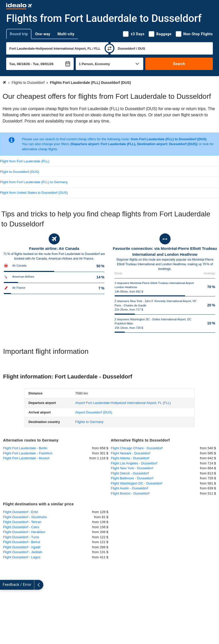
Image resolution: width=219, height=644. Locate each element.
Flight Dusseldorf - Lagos (22, 557)
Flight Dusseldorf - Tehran (22, 522)
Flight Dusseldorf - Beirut (22, 542)
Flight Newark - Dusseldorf (130, 453)
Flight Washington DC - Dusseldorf (137, 483)
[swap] (109, 48)
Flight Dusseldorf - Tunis (21, 537)
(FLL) (123, 403)
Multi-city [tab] (66, 34)
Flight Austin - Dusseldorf (129, 488)
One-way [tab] (43, 34)
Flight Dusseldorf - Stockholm (25, 517)
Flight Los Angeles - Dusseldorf (134, 463)
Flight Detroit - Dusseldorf (130, 473)
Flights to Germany (89, 422)
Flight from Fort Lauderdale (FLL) (25, 161)
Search (179, 64)
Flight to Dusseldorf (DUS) (20, 172)
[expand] (5, 585)
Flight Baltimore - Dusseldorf (132, 478)
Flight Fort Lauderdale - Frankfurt (28, 453)
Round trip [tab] (19, 34)
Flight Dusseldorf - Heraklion (24, 532)
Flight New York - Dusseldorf (132, 468)
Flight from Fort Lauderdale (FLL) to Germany (34, 182)
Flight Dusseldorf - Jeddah (23, 552)
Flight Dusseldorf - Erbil (20, 512)
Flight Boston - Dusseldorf (130, 493)
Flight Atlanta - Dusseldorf (130, 458)
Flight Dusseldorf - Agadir (22, 547)
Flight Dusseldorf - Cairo (21, 527)
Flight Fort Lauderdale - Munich (26, 458)
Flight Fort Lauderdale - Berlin (25, 448)
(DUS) (94, 412)
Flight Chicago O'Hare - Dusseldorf (137, 448)
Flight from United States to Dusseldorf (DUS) (34, 193)
